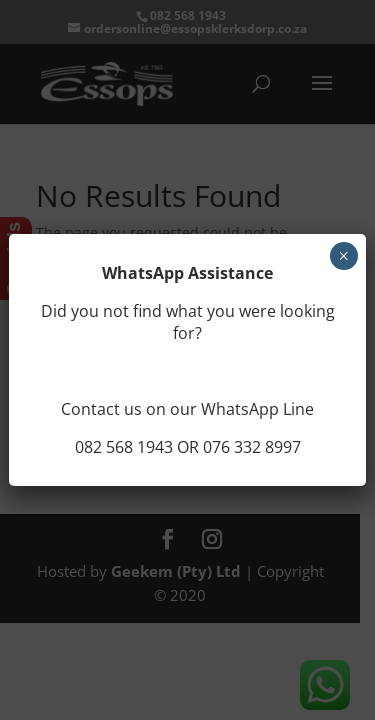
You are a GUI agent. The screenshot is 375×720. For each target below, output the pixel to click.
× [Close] (343, 256)
